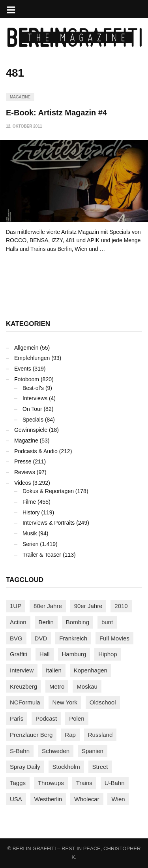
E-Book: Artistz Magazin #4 (56, 113)
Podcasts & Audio (36, 451)
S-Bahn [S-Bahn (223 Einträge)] (20, 751)
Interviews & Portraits (49, 523)
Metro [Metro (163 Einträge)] (57, 686)
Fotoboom (27, 379)
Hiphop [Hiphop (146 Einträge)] (108, 654)
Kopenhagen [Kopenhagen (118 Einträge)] (91, 670)
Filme (29, 502)
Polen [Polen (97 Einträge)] (77, 718)
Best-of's (33, 388)
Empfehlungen (32, 358)
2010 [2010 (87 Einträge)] (121, 606)
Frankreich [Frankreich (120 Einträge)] (73, 638)
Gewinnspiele (31, 430)
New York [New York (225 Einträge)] (65, 702)
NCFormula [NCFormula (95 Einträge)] (25, 702)
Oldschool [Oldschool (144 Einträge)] (103, 702)
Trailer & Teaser (42, 555)
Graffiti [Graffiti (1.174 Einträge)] (19, 654)
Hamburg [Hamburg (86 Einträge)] (74, 654)
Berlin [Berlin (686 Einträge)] (46, 622)
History (31, 512)
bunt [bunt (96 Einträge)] (107, 622)
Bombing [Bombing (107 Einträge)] (78, 622)
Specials (33, 420)
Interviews (35, 398)
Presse (23, 461)
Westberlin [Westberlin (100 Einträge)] (48, 799)
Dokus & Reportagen (48, 491)
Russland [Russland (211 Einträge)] (100, 735)
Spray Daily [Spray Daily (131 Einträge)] (25, 767)
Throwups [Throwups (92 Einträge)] (51, 783)
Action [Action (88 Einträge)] (18, 622)
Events (23, 369)
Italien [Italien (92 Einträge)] (54, 670)
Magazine (20, 97)
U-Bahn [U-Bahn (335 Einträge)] (115, 783)
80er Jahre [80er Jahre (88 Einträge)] (48, 606)
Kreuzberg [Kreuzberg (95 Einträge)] (23, 686)
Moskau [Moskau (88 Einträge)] (87, 686)
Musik (30, 533)
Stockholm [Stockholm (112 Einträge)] (66, 767)
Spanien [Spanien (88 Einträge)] (93, 751)
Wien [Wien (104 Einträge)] (118, 799)
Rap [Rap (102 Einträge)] (70, 735)
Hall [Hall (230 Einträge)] (45, 654)
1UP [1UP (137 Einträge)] (16, 606)
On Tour (32, 409)
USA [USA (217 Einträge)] (16, 799)
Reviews (25, 472)
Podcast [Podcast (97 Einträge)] (46, 718)
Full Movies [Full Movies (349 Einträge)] (114, 638)
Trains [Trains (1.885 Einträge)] (84, 783)
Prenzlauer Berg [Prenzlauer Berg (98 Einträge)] (31, 735)
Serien (30, 544)
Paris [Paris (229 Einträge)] (17, 718)
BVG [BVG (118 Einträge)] (16, 638)
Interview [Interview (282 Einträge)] (22, 670)
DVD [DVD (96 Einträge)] (41, 638)
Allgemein (26, 348)
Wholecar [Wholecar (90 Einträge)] (87, 799)
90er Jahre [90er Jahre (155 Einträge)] (88, 606)
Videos (23, 483)
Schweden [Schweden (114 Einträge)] (56, 751)
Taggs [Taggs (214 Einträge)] (18, 783)
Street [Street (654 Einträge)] (100, 767)
